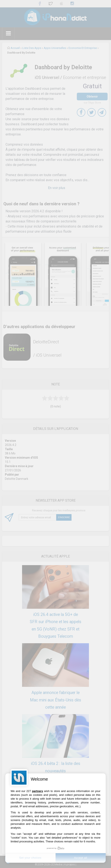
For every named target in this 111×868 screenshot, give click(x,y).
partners (38, 791)
